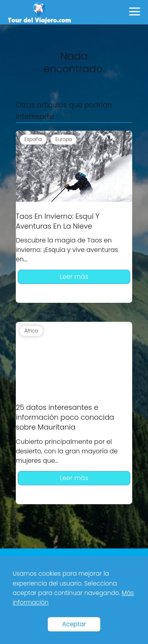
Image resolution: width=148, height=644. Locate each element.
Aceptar (74, 624)
